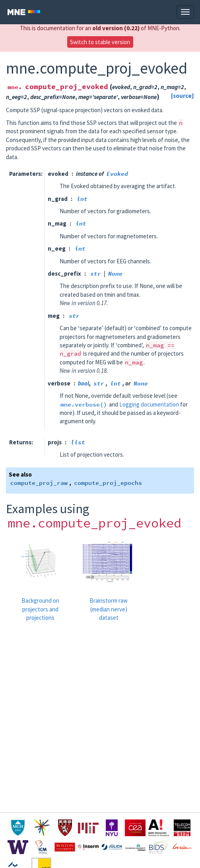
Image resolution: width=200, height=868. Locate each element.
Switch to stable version (100, 42)
